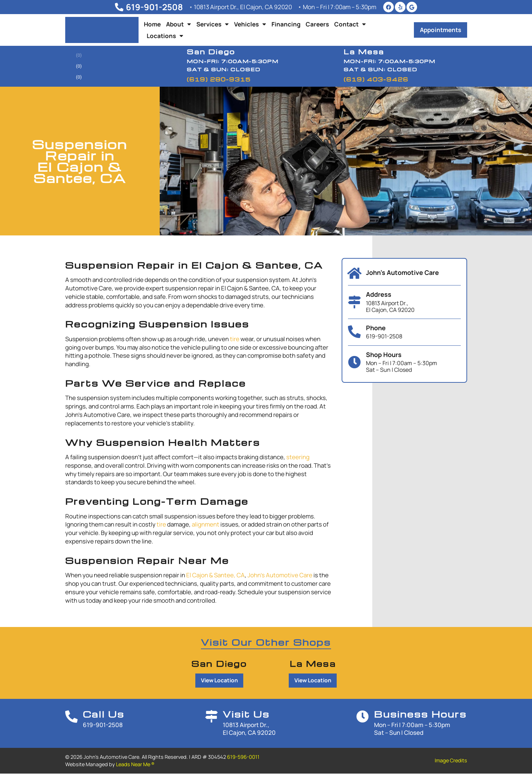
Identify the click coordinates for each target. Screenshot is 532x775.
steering (298, 457)
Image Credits (451, 762)
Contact (350, 24)
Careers (317, 24)
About (179, 24)
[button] (441, 30)
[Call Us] (74, 720)
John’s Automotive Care (280, 575)
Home (152, 24)
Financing (286, 24)
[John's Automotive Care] (354, 273)
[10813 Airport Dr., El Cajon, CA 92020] (189, 7)
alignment (206, 524)
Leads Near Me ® (135, 765)
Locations (165, 36)
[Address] (354, 302)
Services (213, 24)
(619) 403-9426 (376, 79)
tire (235, 339)
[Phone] (354, 332)
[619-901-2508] (115, 7)
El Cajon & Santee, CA (215, 575)
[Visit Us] (212, 720)
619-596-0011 (243, 758)
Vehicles (250, 24)
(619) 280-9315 (219, 79)
